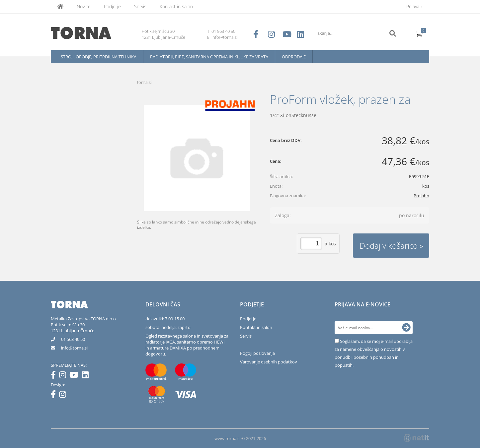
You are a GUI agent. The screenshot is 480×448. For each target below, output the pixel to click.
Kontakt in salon (176, 6)
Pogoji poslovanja (257, 353)
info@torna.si (225, 37)
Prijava (414, 6)
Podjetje (112, 6)
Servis (140, 6)
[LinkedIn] (87, 376)
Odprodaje (294, 57)
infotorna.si (74, 348)
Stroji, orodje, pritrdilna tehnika (99, 57)
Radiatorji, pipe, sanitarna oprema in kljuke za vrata (209, 57)
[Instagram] (64, 376)
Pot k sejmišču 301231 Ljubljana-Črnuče (73, 328)
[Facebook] (55, 376)
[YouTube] (76, 376)
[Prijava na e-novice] (406, 328)
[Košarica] (419, 33)
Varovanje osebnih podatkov (269, 362)
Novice (84, 6)
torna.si (144, 82)
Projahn (421, 196)
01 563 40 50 (223, 31)
